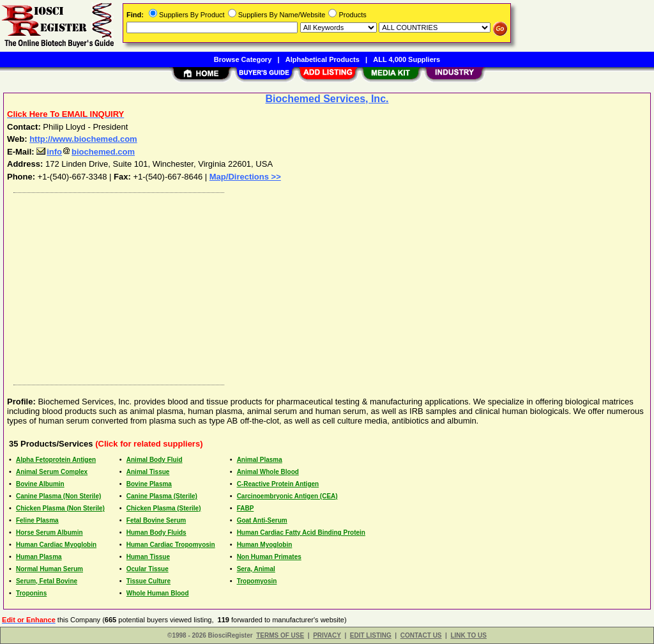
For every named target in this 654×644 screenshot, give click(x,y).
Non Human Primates (269, 557)
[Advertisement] (328, 286)
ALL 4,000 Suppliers (407, 59)
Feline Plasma (37, 520)
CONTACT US (421, 635)
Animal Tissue (148, 472)
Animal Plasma (260, 460)
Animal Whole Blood (268, 472)
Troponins (31, 593)
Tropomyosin (257, 581)
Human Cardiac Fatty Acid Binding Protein (301, 533)
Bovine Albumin (40, 484)
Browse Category (243, 59)
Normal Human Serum (49, 569)
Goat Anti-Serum (262, 520)
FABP (246, 508)
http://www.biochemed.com (83, 139)
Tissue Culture (148, 581)
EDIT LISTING (371, 635)
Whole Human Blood (158, 593)
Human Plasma (39, 557)
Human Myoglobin (265, 545)
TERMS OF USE (280, 635)
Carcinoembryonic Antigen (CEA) (287, 496)
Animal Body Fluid (155, 460)
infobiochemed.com (86, 152)
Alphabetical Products (323, 59)
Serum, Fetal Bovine (47, 581)
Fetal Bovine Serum (156, 520)
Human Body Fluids (156, 533)
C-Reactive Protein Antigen (278, 484)
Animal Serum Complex (52, 472)
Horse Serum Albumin (49, 533)
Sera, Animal (256, 569)
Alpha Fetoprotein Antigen (56, 460)
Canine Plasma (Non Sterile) (58, 496)
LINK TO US (468, 635)
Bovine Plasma (149, 484)
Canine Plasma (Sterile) (162, 496)
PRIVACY (327, 635)
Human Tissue (148, 557)
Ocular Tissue (148, 569)
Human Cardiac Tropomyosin (171, 545)
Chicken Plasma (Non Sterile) (60, 508)
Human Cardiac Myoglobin (56, 545)
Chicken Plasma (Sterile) (164, 508)
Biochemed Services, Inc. (327, 99)
